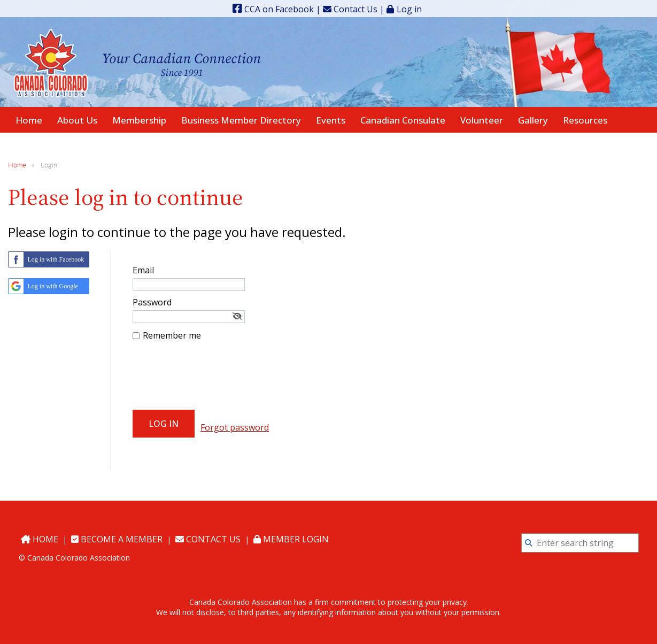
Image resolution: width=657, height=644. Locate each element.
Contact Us (350, 9)
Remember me (172, 335)
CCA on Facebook (273, 9)
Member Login (291, 539)
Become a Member (117, 539)
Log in (409, 9)
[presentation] (214, 378)
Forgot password (235, 427)
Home (17, 165)
